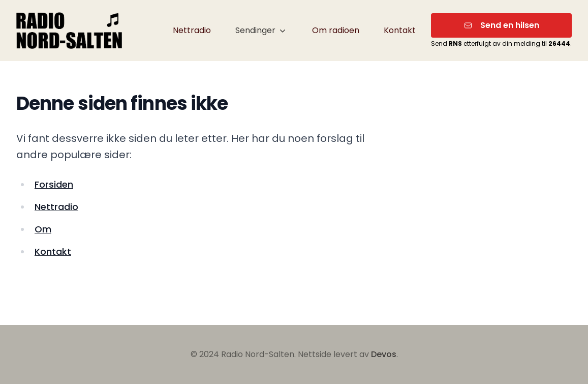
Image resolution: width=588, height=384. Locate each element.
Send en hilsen (502, 25)
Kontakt (400, 30)
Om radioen (336, 30)
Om (43, 229)
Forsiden (54, 184)
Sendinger (261, 30)
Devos (384, 354)
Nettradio (192, 30)
